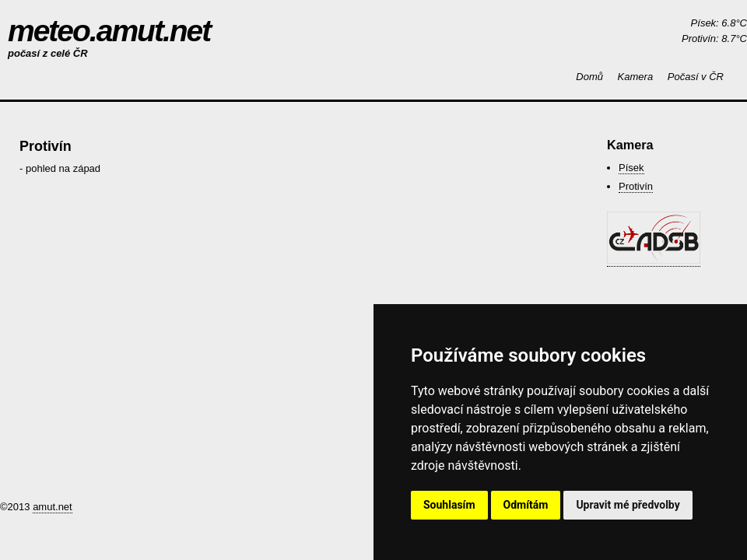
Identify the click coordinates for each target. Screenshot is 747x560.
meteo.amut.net (109, 31)
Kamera (636, 77)
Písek (631, 168)
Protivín (636, 186)
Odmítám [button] (526, 505)
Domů (589, 77)
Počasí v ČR (696, 77)
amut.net (53, 507)
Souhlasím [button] (449, 505)
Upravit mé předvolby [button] (628, 505)
